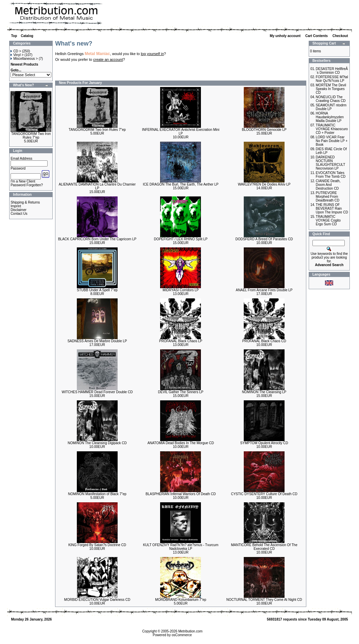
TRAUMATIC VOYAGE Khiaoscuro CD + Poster (332, 129)
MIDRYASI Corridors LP (181, 290)
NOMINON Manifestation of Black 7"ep (97, 494)
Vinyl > (17, 55)
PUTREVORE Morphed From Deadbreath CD (328, 197)
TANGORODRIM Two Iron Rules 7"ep (31, 136)
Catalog (27, 36)
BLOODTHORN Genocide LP (264, 130)
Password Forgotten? (27, 185)
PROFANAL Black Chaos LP (181, 341)
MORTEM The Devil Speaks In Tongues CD (331, 89)
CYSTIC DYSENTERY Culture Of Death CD (264, 494)
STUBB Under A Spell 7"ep (97, 290)
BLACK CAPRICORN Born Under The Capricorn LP (97, 239)
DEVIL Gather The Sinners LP (181, 392)
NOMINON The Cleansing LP (264, 392)
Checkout (341, 36)
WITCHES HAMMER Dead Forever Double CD (97, 392)
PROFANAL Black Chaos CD (264, 341)
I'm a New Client (23, 181)
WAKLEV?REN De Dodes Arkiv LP (264, 184)
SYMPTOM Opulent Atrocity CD (264, 443)
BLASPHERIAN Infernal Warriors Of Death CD (181, 494)
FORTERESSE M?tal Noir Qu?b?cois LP (332, 79)
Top (14, 36)
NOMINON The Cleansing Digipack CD (97, 443)
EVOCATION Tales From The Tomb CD (331, 175)
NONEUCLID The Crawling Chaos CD (331, 99)
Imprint (16, 206)
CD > (16, 51)
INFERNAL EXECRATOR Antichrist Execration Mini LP (181, 132)
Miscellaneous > (24, 59)
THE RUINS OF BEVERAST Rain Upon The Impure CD (332, 208)
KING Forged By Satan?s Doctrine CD (97, 545)
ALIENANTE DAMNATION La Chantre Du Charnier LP (97, 186)
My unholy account (285, 36)
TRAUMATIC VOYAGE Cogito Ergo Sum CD (328, 220)
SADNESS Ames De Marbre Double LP (97, 341)
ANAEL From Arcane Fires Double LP (264, 290)
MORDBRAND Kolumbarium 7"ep (181, 600)
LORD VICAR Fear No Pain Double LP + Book (332, 141)
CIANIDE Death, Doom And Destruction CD (328, 185)
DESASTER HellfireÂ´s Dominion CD (332, 71)
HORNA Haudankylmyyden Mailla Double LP (330, 117)
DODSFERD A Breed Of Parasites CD (264, 239)
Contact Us (19, 214)
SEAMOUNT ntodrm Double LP (331, 107)
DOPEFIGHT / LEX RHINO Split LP (181, 239)
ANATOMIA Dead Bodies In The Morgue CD (181, 443)
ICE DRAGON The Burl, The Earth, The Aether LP (181, 184)
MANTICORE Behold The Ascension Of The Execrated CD (264, 547)
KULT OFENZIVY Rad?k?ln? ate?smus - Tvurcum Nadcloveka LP (181, 547)
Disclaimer (19, 210)
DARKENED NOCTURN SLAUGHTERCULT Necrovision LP (330, 163)
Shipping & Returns (25, 202)
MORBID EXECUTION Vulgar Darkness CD (97, 600)
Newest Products (24, 64)
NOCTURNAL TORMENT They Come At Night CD (264, 600)
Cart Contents (317, 36)
